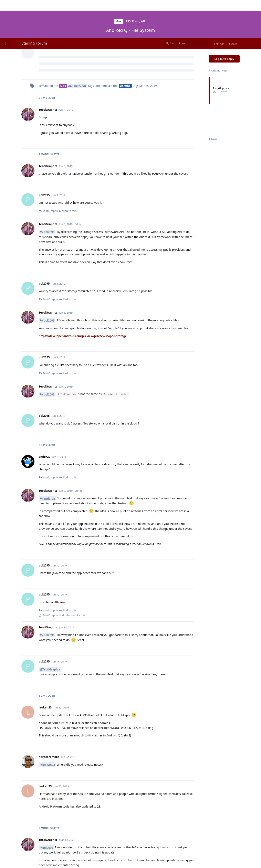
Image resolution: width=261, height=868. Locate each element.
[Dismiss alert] (96, 860)
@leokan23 (47, 727)
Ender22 (49, 461)
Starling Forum (34, 5)
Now (213, 101)
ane (63, 564)
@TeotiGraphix (50, 631)
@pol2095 (46, 810)
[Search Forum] (186, 5)
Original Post (218, 32)
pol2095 (49, 194)
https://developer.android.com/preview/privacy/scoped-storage (83, 298)
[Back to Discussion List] (5, 5)
